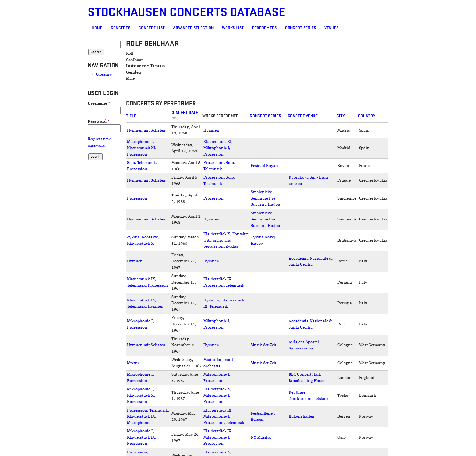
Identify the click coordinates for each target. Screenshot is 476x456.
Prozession (214, 154)
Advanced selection (193, 28)
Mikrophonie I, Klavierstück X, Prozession (141, 396)
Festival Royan (264, 166)
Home (97, 28)
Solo (230, 163)
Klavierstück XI (217, 142)
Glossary (104, 74)
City (341, 116)
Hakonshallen (301, 416)
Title (131, 116)
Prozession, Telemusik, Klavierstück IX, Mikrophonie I (148, 417)
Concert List (152, 28)
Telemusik (213, 169)
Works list (233, 28)
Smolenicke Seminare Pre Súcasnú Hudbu (266, 198)
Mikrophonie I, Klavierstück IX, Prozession (142, 437)
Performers (264, 28)
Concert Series (301, 28)
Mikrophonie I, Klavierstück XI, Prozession (142, 148)
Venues (331, 28)
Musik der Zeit (264, 345)
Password (99, 121)
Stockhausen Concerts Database (186, 12)
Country (367, 116)
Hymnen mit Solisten (146, 130)
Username (99, 104)
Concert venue (303, 116)
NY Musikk (261, 438)
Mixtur (133, 363)
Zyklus (232, 247)
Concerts (120, 28)
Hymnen (211, 130)
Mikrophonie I (216, 148)
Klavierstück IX (217, 279)
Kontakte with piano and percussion (226, 240)
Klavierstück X (217, 234)
